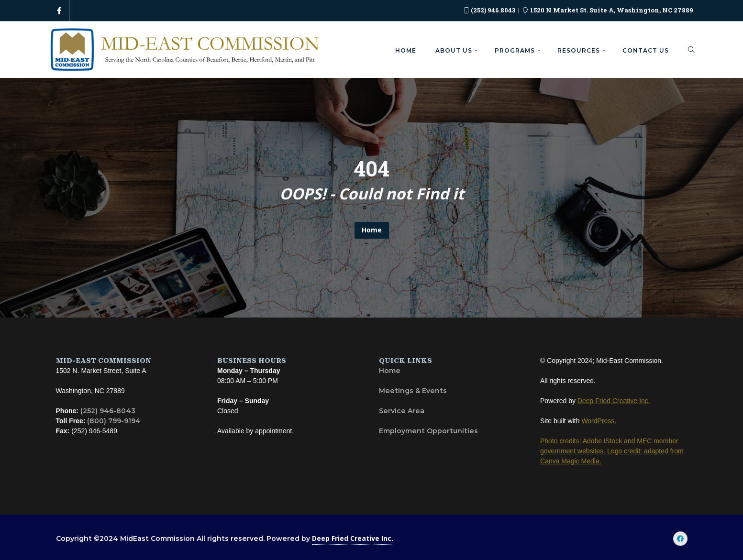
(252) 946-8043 (108, 411)
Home (372, 230)
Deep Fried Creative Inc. (353, 538)
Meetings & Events (413, 391)
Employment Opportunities (428, 431)
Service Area (402, 411)
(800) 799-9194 (114, 421)
